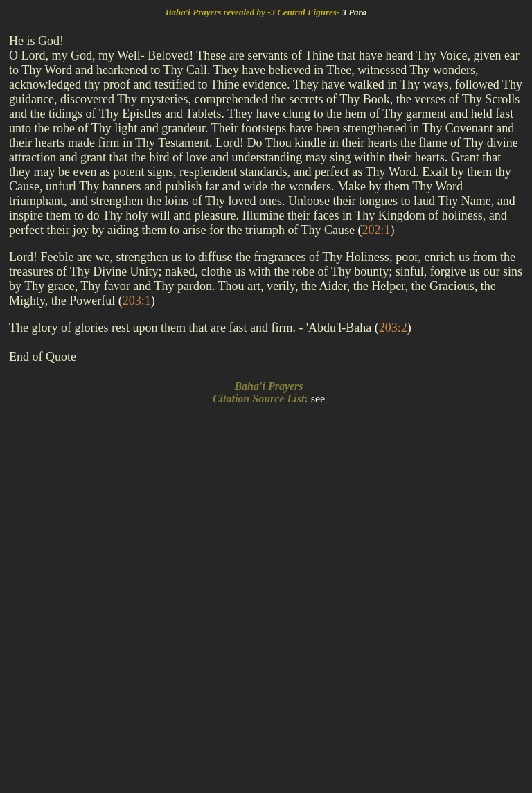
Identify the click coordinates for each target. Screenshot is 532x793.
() (376, 230)
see (318, 399)
